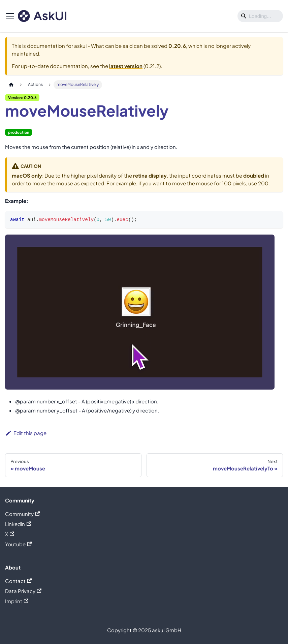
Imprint (17, 601)
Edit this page (26, 433)
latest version (126, 66)
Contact (18, 581)
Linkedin (18, 524)
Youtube (18, 544)
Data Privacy (23, 591)
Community (22, 514)
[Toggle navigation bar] (10, 16)
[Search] (260, 16)
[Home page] (11, 85)
